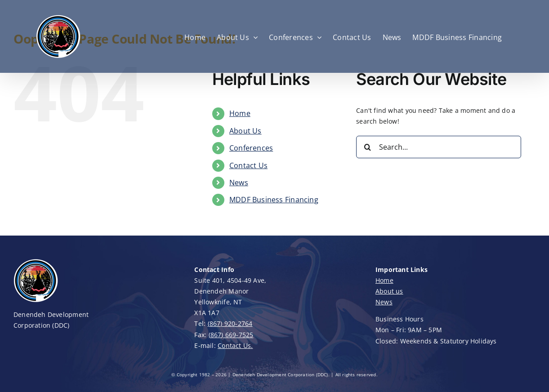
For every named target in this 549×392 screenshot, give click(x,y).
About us (389, 291)
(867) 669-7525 (231, 335)
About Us (245, 131)
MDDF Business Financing (274, 200)
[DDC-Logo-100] (36, 261)
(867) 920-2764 (230, 323)
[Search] (367, 147)
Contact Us (248, 165)
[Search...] (439, 147)
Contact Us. (235, 345)
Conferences (251, 148)
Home (240, 113)
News (239, 183)
